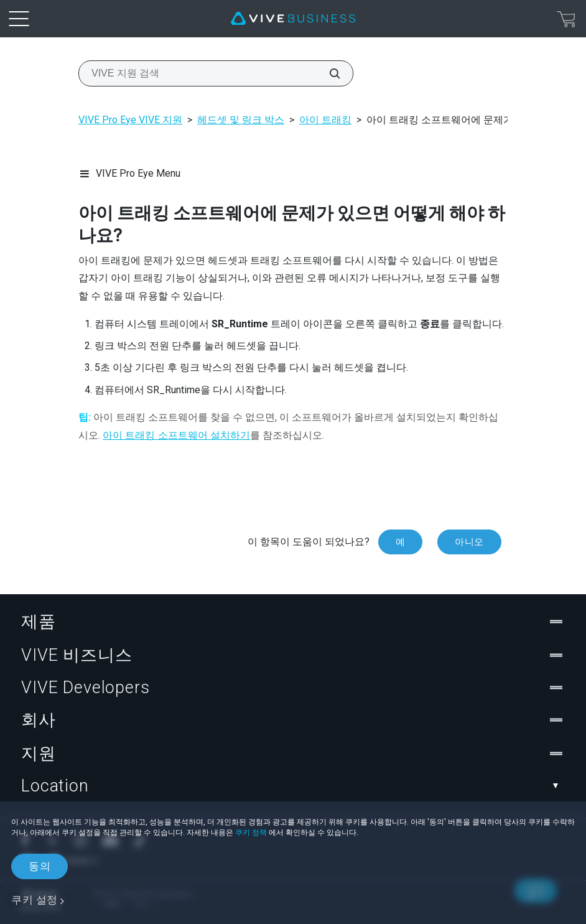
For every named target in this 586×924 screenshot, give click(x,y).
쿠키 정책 (251, 833)
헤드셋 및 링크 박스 (241, 120)
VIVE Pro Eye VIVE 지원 (130, 120)
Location (293, 786)
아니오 (469, 542)
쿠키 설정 (35, 900)
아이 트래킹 (325, 120)
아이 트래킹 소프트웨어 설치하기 (176, 435)
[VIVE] (293, 19)
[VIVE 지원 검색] (328, 73)
